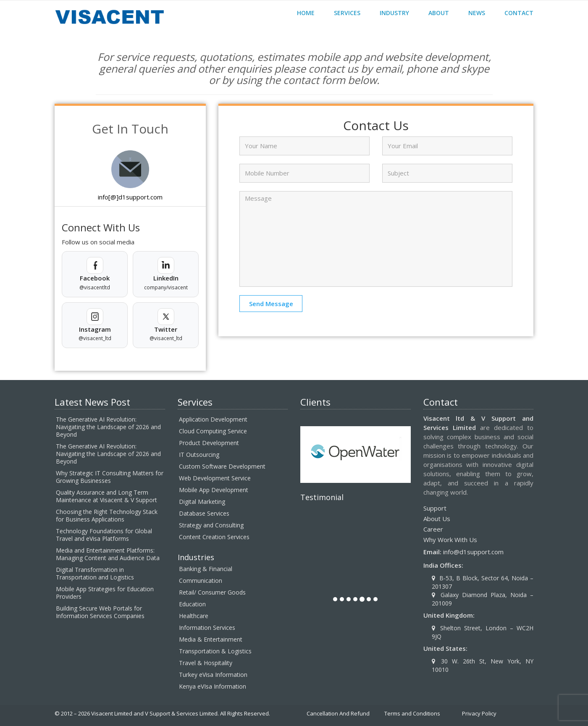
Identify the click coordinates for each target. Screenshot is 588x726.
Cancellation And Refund (338, 713)
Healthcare (194, 616)
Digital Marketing (202, 502)
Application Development (213, 419)
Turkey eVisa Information (213, 675)
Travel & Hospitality (206, 663)
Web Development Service (215, 478)
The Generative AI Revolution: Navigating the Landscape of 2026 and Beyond (108, 427)
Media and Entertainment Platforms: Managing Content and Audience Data (108, 554)
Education (192, 604)
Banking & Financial (206, 569)
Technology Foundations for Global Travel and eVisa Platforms (104, 535)
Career (433, 529)
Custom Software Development (222, 466)
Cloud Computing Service (213, 431)
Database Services (204, 513)
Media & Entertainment (211, 639)
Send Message (271, 304)
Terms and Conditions (412, 713)
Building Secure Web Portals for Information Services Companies (100, 612)
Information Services (207, 628)
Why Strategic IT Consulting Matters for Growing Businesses (110, 477)
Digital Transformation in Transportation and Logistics (95, 573)
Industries (196, 557)
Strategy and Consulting (211, 525)
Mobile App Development (214, 490)
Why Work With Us (450, 540)
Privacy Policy (479, 713)
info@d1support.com (473, 552)
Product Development (209, 443)
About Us (437, 519)
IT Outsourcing (199, 455)
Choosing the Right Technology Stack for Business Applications (107, 515)
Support (435, 508)
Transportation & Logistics (215, 651)
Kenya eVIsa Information (213, 686)
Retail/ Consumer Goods (212, 592)
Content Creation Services (214, 537)
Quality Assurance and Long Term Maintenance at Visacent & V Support (106, 496)
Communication (201, 581)
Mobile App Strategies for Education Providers (105, 593)
